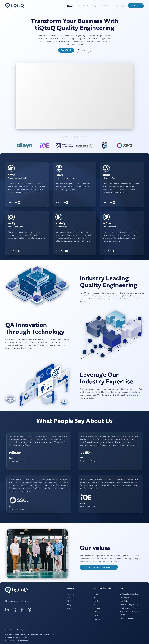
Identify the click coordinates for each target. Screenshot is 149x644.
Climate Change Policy (129, 604)
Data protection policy (129, 594)
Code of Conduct (127, 618)
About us (104, 6)
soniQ (96, 604)
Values (70, 597)
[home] (15, 6)
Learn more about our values (99, 567)
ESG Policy (124, 601)
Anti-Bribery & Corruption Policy (131, 613)
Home (70, 6)
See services (83, 50)
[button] (79, 6)
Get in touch (136, 6)
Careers (114, 6)
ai (97, 619)
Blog (123, 6)
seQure (97, 612)
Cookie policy (125, 597)
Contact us (72, 608)
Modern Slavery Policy (129, 608)
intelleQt (97, 608)
